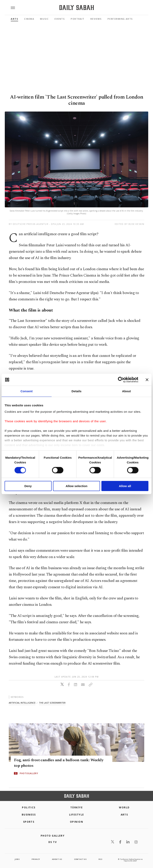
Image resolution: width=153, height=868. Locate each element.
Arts (14, 19)
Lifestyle (77, 815)
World (124, 807)
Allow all (125, 486)
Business (29, 815)
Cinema (29, 19)
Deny (28, 486)
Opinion (76, 822)
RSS (100, 859)
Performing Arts (120, 19)
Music (44, 19)
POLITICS (29, 807)
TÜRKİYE (76, 807)
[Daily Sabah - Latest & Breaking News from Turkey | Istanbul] (77, 8)
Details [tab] (76, 391)
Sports (29, 822)
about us (57, 859)
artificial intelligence (22, 703)
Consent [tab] (27, 391)
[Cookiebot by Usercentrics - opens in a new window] (121, 380)
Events (60, 19)
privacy (36, 859)
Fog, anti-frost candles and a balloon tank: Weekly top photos (59, 763)
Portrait (77, 19)
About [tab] (127, 391)
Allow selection (76, 486)
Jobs (17, 859)
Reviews (96, 19)
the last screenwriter (52, 703)
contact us (80, 859)
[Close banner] (147, 380)
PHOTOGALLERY (29, 773)
